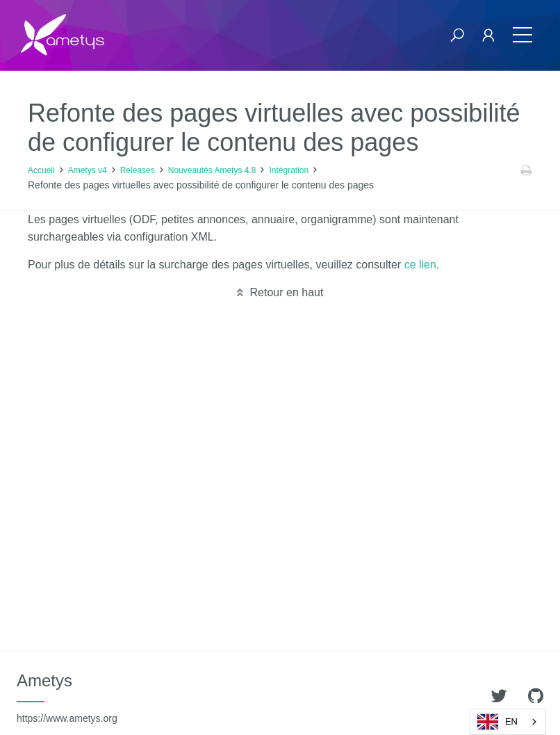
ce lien (420, 265)
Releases (138, 170)
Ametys (67, 697)
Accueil (41, 170)
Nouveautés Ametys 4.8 (212, 170)
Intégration (289, 170)
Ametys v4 (88, 170)
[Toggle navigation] (522, 35)
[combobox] (508, 722)
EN (497, 722)
